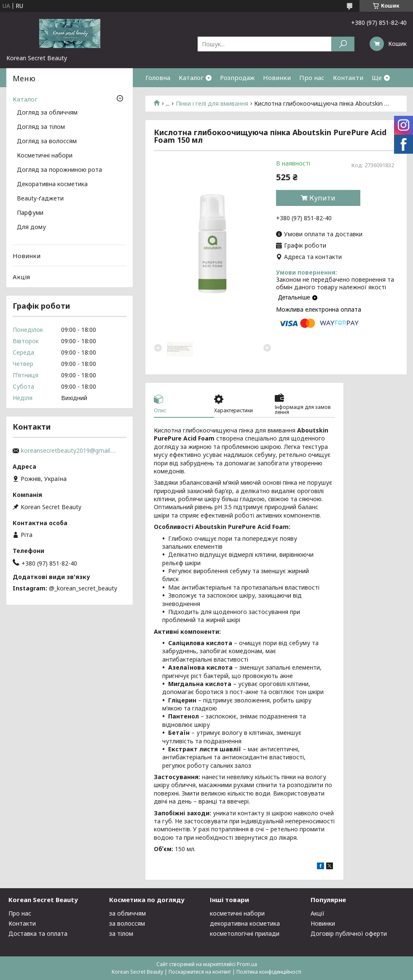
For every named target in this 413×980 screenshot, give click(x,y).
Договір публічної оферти (349, 933)
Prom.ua (247, 964)
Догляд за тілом (41, 127)
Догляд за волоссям (47, 142)
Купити (322, 198)
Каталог (191, 77)
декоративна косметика (245, 923)
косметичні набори (237, 913)
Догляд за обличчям (47, 113)
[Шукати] (343, 44)
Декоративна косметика (52, 184)
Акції (318, 913)
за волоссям (127, 923)
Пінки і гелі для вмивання (212, 104)
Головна (158, 77)
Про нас (312, 77)
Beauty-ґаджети (40, 199)
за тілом (121, 933)
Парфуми (30, 213)
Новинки (277, 77)
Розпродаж (237, 77)
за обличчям (127, 913)
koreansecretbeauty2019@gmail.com (70, 451)
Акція (21, 277)
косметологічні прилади (245, 933)
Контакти (348, 77)
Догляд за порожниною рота (59, 170)
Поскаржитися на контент (200, 972)
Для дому (31, 227)
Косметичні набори (45, 156)
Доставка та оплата (38, 933)
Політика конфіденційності (269, 972)
